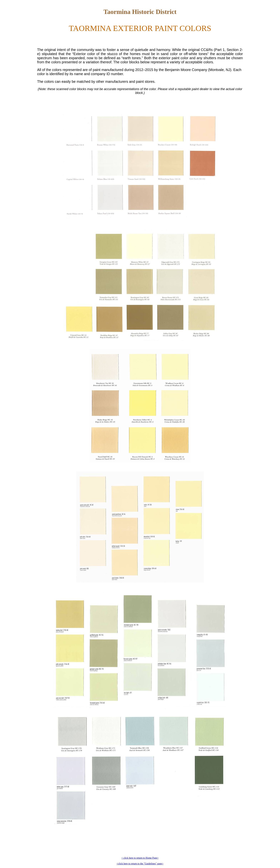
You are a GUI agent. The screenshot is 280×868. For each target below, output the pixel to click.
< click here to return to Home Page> (140, 858)
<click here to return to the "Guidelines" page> (140, 864)
